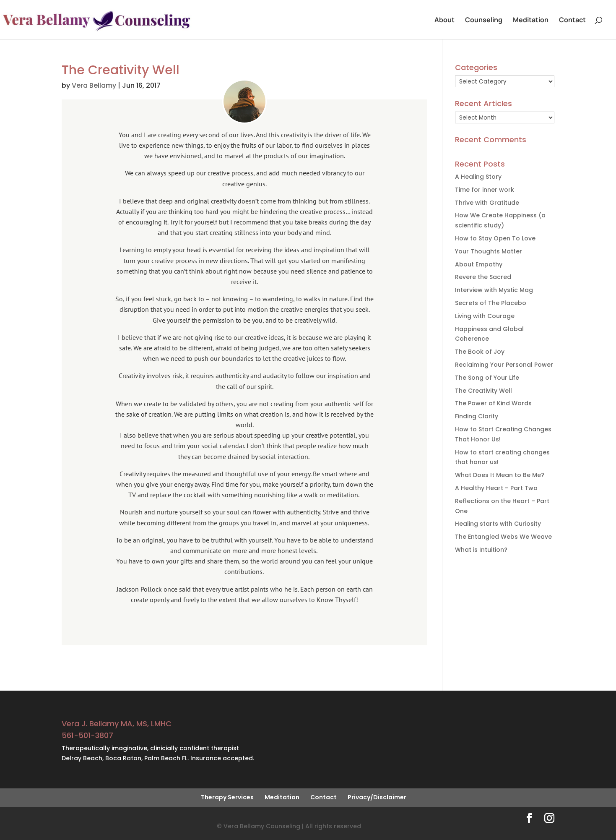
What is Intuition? (481, 550)
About (444, 21)
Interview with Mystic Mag (494, 290)
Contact (572, 21)
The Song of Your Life (487, 378)
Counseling (484, 21)
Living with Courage (485, 316)
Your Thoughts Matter (489, 251)
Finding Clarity (477, 416)
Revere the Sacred (483, 277)
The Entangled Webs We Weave (503, 537)
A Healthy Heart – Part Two (496, 488)
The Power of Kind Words (493, 403)
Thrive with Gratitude (487, 203)
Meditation (531, 21)
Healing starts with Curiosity (498, 524)
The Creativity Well (483, 391)
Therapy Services (227, 797)
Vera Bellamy (94, 85)
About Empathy (479, 264)
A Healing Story (478, 177)
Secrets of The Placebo (491, 303)
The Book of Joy (480, 352)
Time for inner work (485, 190)
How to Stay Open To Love (495, 238)
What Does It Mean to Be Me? (500, 475)
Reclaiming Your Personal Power (504, 365)
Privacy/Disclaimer (377, 797)
